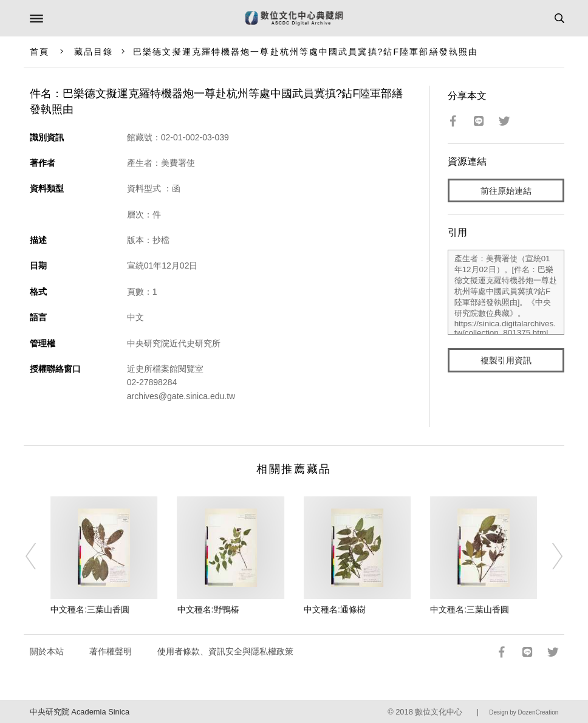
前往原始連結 (506, 191)
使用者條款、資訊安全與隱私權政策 (225, 651)
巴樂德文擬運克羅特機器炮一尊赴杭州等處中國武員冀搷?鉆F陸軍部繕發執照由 (306, 52)
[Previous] (38, 556)
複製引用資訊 (506, 360)
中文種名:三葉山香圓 (90, 609)
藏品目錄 (94, 52)
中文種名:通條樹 (335, 609)
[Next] (550, 556)
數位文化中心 (439, 712)
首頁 (39, 52)
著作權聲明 (111, 651)
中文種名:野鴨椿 (208, 609)
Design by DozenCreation (524, 712)
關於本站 (47, 651)
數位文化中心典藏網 (294, 18)
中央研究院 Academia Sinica (80, 712)
